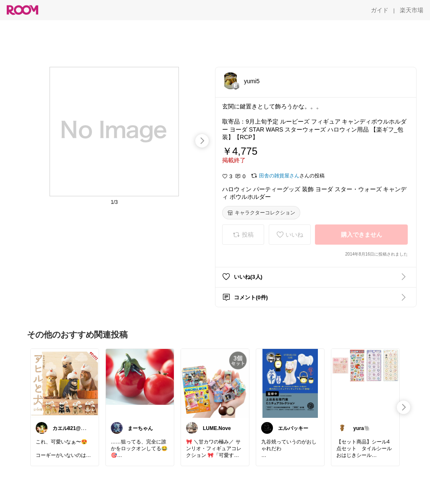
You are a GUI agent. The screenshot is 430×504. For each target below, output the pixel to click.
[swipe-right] (202, 141)
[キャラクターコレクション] (261, 213)
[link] (65, 383)
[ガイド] (380, 10)
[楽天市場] (412, 10)
